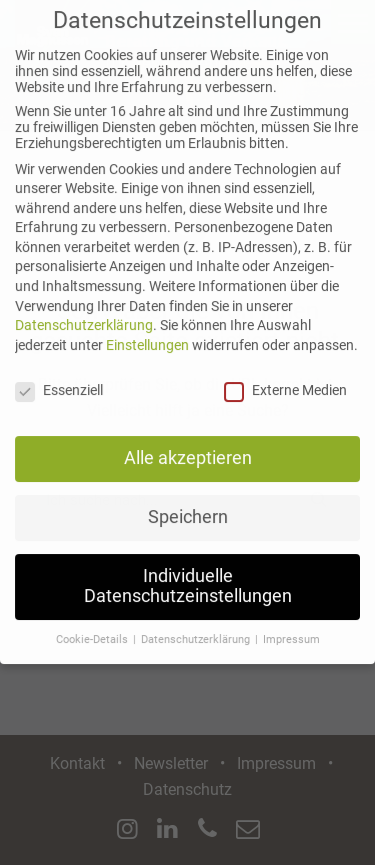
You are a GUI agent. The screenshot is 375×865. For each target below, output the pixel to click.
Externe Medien (285, 377)
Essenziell (59, 377)
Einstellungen (147, 332)
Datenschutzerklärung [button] (197, 626)
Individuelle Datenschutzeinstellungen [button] (188, 574)
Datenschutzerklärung (84, 313)
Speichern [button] (188, 505)
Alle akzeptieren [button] (188, 446)
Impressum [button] (291, 626)
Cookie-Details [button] (93, 626)
